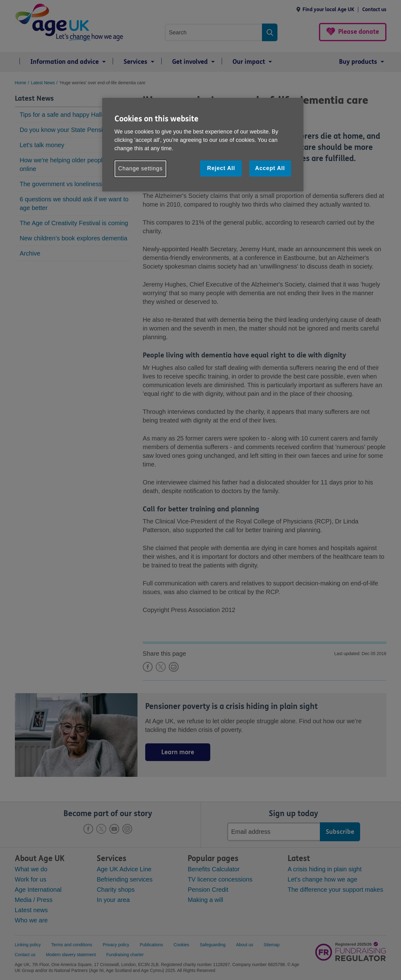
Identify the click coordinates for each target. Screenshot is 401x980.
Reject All (221, 168)
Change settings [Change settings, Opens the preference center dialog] (141, 168)
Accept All (270, 168)
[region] (203, 144)
